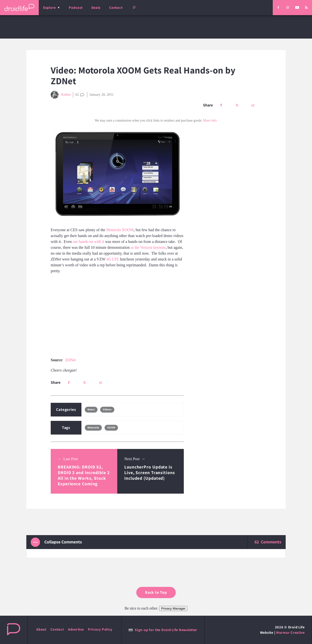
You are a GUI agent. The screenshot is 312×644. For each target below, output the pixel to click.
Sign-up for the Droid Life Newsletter (163, 630)
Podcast (76, 7)
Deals (96, 7)
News (91, 409)
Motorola (93, 427)
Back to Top (156, 592)
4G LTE (112, 259)
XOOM (111, 427)
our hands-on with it (88, 242)
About (41, 629)
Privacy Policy (100, 629)
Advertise (76, 629)
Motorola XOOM (120, 230)
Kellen (61, 95)
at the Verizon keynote (148, 247)
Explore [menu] (49, 7)
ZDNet (70, 360)
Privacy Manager (173, 608)
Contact (116, 7)
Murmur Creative (290, 632)
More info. (210, 120)
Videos (107, 409)
